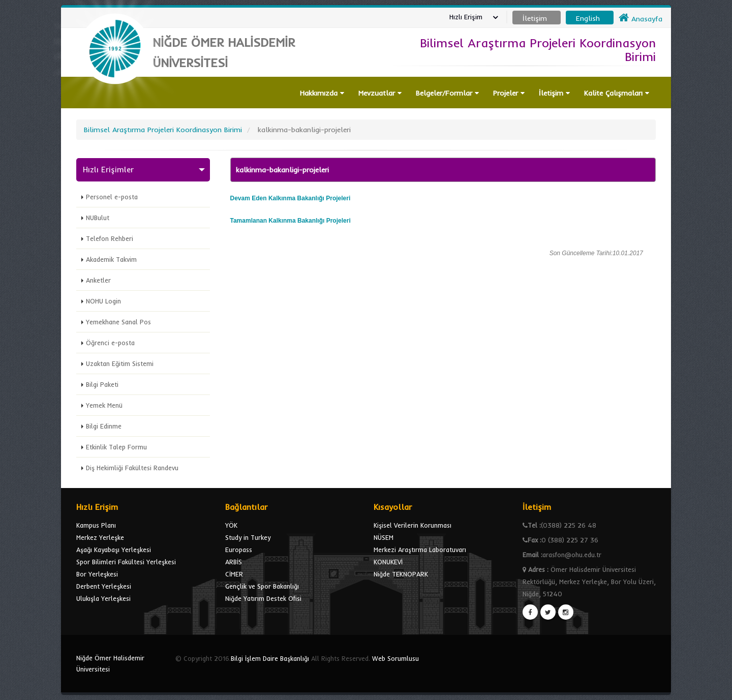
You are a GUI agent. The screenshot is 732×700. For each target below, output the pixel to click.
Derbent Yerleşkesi (104, 586)
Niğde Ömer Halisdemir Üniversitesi (110, 663)
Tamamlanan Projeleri (291, 221)
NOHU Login (103, 301)
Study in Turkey (248, 537)
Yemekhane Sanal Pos (118, 322)
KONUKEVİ (388, 562)
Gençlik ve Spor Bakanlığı (262, 586)
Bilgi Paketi (102, 384)
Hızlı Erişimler (108, 170)
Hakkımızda (322, 93)
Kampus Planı (96, 525)
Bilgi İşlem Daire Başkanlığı (270, 658)
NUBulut (98, 218)
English (588, 18)
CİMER (234, 574)
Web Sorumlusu (395, 658)
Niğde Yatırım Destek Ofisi (263, 598)
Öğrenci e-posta (110, 343)
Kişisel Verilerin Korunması (413, 525)
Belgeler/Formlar (447, 93)
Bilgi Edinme (104, 426)
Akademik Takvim (111, 259)
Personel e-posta (112, 197)
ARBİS (234, 562)
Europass (239, 550)
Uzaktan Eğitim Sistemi (120, 363)
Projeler (509, 93)
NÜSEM (384, 537)
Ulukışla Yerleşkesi (103, 598)
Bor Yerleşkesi (97, 574)
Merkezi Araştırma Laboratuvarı (420, 550)
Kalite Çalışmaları (617, 93)
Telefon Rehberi (110, 238)
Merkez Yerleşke (100, 537)
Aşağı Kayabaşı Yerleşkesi (114, 550)
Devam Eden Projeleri (291, 198)
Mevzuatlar (380, 93)
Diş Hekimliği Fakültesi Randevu (132, 468)
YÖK (231, 525)
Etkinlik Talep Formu (116, 447)
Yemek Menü (104, 405)
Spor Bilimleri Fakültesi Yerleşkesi (126, 562)
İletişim (554, 93)
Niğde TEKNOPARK (401, 574)
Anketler (98, 280)
